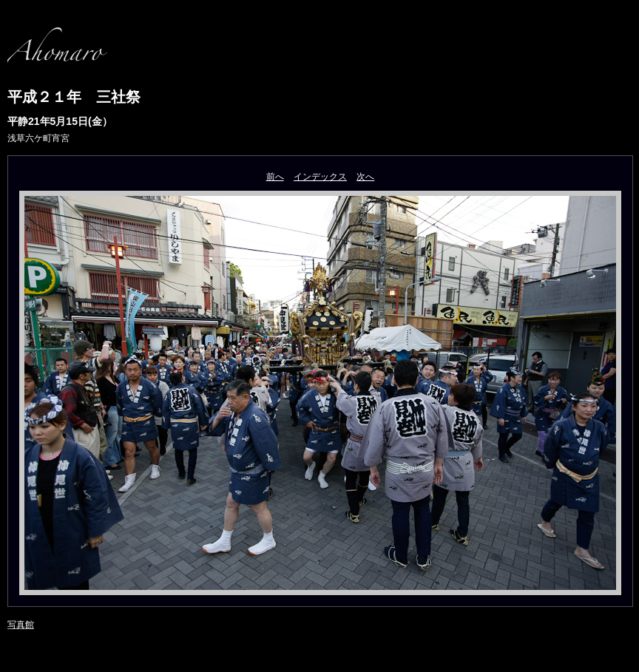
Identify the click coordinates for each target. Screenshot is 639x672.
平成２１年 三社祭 (81, 97)
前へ (275, 177)
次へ (365, 177)
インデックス (320, 177)
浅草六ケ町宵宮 (38, 138)
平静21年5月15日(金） (60, 121)
